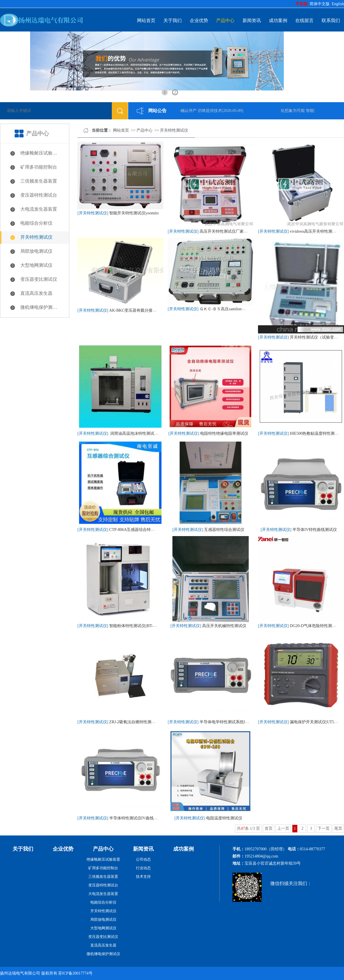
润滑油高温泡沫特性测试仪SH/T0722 (142, 433)
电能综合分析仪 (36, 223)
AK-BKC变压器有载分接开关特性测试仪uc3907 (151, 310)
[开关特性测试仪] (93, 213)
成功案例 (278, 20)
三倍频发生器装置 (39, 181)
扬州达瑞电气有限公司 (20, 973)
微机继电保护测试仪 (41, 307)
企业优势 (199, 20)
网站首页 (146, 20)
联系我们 (331, 20)
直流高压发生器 (36, 293)
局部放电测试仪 (36, 251)
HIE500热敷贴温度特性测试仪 (316, 433)
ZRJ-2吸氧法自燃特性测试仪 (134, 722)
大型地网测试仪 (36, 265)
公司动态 (143, 859)
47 (243, 828)
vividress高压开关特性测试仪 (315, 231)
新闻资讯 (252, 20)
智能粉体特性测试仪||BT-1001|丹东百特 (144, 626)
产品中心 (225, 20)
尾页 (338, 828)
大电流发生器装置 (39, 209)
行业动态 (143, 868)
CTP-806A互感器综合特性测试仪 (138, 530)
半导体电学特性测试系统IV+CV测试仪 (234, 722)
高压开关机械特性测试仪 (224, 626)
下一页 (324, 828)
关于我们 (173, 20)
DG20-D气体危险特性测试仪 (315, 626)
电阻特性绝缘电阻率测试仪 (224, 433)
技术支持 (143, 877)
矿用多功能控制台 (39, 167)
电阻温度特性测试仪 (224, 818)
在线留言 (304, 20)
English (338, 4)
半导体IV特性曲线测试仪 (315, 530)
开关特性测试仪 (36, 237)
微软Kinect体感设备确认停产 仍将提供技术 (185, 111)
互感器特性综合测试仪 (224, 530)
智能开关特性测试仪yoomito (134, 213)
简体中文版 (320, 4)
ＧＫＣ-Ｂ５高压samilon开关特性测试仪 (235, 309)
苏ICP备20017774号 (75, 973)
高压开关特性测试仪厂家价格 (226, 231)
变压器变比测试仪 (39, 279)
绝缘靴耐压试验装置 (41, 153)
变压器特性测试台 (39, 195)
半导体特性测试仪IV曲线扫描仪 (137, 818)
